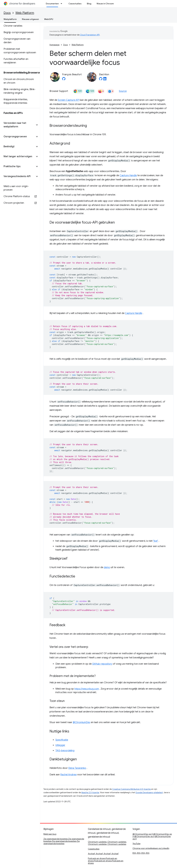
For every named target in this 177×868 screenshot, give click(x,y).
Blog (89, 4)
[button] (18, 125)
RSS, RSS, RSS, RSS (141, 853)
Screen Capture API (69, 100)
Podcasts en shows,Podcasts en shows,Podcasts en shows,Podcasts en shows (106, 861)
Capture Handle (128, 175)
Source (123, 91)
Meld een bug (50, 834)
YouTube (136, 844)
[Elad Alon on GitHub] (101, 80)
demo (107, 567)
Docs (7, 13)
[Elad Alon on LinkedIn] (105, 80)
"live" (156, 541)
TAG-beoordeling (65, 751)
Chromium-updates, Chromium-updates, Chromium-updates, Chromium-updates (107, 843)
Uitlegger (60, 745)
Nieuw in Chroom (105, 4)
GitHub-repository (102, 664)
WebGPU (49, 19)
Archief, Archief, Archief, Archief (103, 854)
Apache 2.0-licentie (90, 793)
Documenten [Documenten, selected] (52, 4)
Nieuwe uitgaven (30, 19)
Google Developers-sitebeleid (149, 793)
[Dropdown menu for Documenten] (62, 4)
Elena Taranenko (77, 768)
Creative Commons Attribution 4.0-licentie (131, 789)
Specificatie (62, 740)
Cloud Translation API (90, 35)
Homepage (54, 45)
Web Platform (25, 13)
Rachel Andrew (68, 775)
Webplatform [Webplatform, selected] (10, 19)
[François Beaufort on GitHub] (64, 80)
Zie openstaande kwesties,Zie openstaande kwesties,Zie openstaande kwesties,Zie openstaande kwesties (64, 841)
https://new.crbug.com (87, 689)
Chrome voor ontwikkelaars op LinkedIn (151, 848)
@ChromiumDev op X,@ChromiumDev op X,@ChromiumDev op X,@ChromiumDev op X (152, 836)
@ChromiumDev (82, 722)
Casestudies (75, 4)
